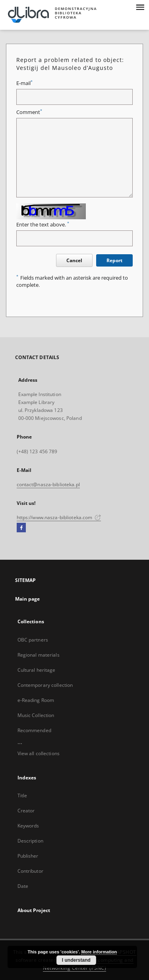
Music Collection (36, 715)
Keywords (28, 826)
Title (22, 795)
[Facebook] (21, 528)
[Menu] (140, 6)
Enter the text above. (43, 225)
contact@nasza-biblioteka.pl (48, 484)
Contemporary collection (45, 685)
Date (23, 886)
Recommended (34, 730)
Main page (28, 599)
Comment (29, 112)
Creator (26, 811)
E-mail (24, 83)
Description (30, 841)
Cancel (74, 260)
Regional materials (39, 655)
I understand (76, 960)
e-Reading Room (36, 700)
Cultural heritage (37, 670)
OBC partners (33, 640)
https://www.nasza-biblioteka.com (59, 517)
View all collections (39, 753)
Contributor (30, 871)
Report (114, 260)
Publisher (28, 856)
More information (99, 952)
